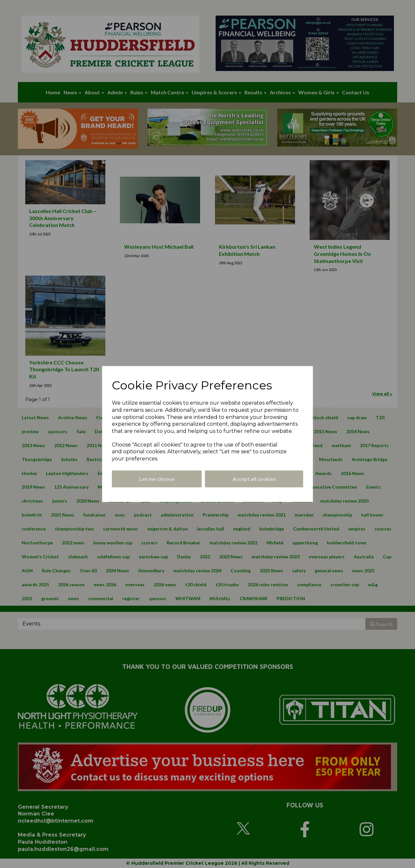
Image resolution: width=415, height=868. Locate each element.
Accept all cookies (254, 479)
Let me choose (157, 479)
